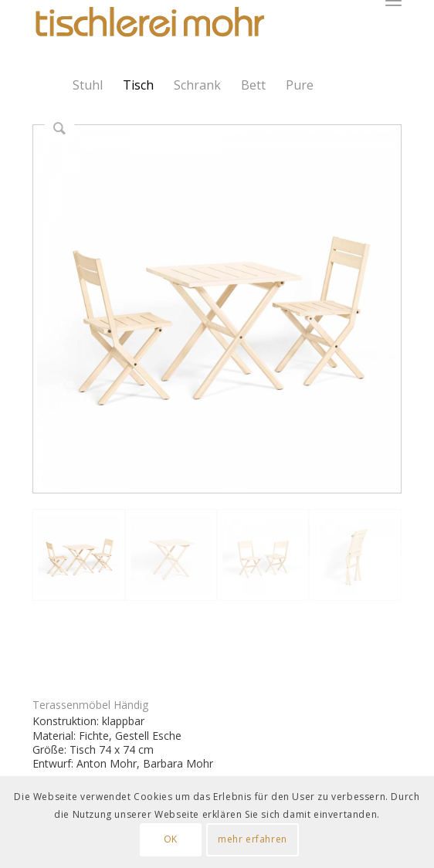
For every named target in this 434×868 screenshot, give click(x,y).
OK (171, 839)
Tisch (138, 85)
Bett (253, 85)
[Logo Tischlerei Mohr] (148, 23)
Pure (300, 85)
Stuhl (88, 85)
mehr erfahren (253, 839)
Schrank (197, 85)
